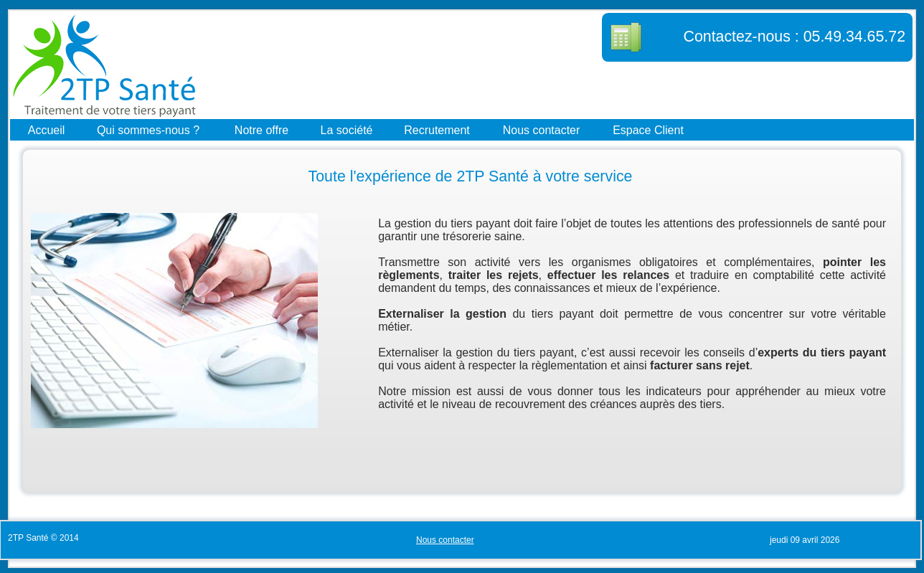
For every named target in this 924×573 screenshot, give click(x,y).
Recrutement (437, 129)
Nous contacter (542, 129)
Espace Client (648, 129)
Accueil (47, 129)
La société (347, 129)
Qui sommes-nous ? (148, 129)
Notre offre (261, 129)
